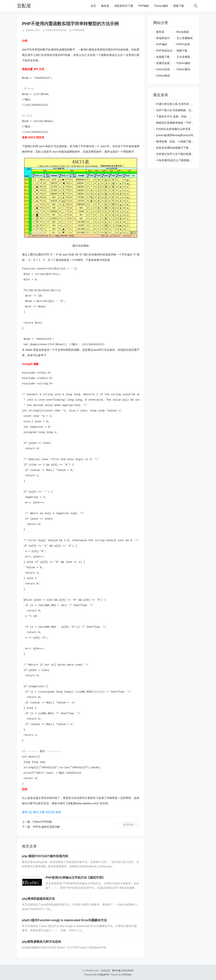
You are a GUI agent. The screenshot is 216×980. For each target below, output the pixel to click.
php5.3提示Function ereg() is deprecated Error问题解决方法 (64, 920)
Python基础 (163, 76)
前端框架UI (163, 38)
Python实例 (163, 69)
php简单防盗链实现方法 (38, 899)
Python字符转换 (42, 822)
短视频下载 (163, 57)
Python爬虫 (183, 69)
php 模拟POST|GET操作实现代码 (45, 856)
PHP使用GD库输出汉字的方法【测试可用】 (75, 878)
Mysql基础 (183, 32)
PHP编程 (144, 6)
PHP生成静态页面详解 (46, 827)
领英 (58, 812)
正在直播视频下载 (187, 57)
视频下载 (179, 6)
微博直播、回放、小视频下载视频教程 (179, 142)
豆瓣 (42, 812)
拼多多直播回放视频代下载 (172, 148)
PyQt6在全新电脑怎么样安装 (173, 129)
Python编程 (161, 6)
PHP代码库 (79, 30)
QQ (30, 812)
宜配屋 (24, 6)
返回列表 (128, 825)
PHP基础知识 (164, 51)
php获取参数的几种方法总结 (41, 942)
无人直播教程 (185, 38)
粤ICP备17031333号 (123, 971)
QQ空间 (50, 812)
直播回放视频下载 (167, 63)
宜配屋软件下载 (124, 6)
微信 (36, 812)
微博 (25, 812)
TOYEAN (126, 975)
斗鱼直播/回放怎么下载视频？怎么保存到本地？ (185, 160)
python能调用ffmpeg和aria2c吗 (175, 135)
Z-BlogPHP (103, 975)
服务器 (105, 6)
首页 (93, 6)
